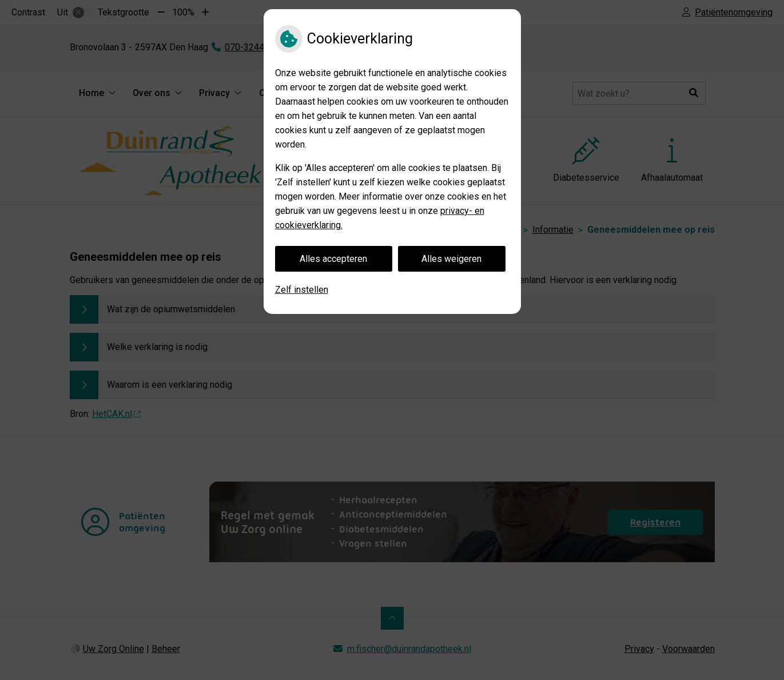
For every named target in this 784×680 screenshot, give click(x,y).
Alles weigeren (451, 259)
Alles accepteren (333, 259)
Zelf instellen (302, 290)
